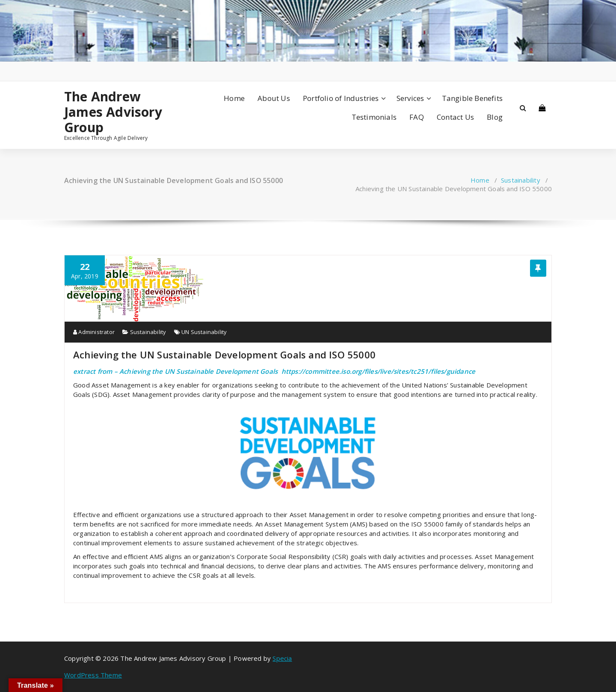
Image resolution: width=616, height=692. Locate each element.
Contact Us (455, 117)
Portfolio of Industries (341, 98)
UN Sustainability (204, 332)
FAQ (417, 117)
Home (234, 98)
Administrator (94, 332)
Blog (495, 117)
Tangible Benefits (472, 98)
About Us (274, 98)
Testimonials (374, 117)
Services (410, 98)
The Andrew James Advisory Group (113, 112)
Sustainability (521, 180)
